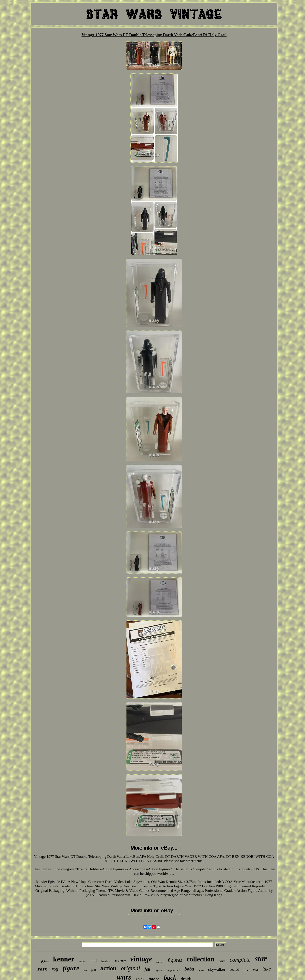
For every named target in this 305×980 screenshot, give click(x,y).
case (246, 970)
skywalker (217, 969)
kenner (64, 959)
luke (266, 969)
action (108, 968)
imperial (159, 970)
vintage (141, 959)
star (261, 959)
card (222, 961)
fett (148, 969)
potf (94, 961)
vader (82, 961)
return (120, 961)
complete (240, 960)
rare (42, 969)
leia (255, 970)
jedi (94, 970)
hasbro (106, 961)
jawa (201, 970)
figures (175, 960)
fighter (45, 961)
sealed (234, 969)
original (131, 968)
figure (71, 968)
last (85, 971)
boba (189, 969)
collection (201, 959)
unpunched (174, 970)
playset (160, 962)
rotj (55, 969)
